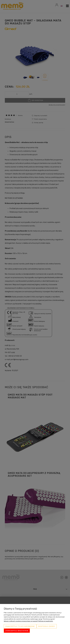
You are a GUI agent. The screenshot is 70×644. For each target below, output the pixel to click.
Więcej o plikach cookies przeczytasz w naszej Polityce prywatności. (28, 621)
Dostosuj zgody (47, 626)
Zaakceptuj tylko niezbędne (20, 626)
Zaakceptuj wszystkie (17, 631)
